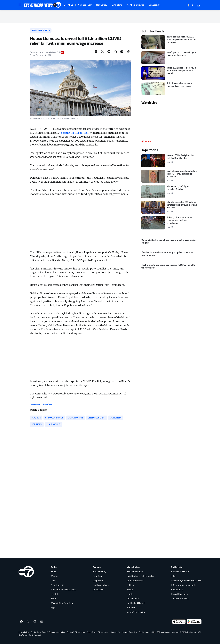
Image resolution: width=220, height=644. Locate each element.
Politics (130, 585)
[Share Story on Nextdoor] (115, 52)
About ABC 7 (177, 590)
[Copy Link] (128, 52)
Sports (130, 594)
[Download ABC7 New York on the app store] (179, 622)
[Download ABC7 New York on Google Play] (194, 622)
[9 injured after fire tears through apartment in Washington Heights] (169, 241)
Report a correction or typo (41, 404)
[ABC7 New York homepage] (43, 5)
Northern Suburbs (135, 5)
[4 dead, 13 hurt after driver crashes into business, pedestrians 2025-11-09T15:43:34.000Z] (169, 223)
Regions (97, 567)
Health (130, 590)
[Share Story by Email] (122, 52)
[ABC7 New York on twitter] (28, 622)
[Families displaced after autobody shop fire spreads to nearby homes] (169, 255)
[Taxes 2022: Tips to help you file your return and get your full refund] (169, 73)
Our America (133, 599)
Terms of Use (115, 632)
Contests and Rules (180, 599)
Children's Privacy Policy (76, 632)
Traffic (54, 581)
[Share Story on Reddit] (109, 52)
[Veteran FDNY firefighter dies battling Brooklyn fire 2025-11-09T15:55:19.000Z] (169, 161)
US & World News (135, 581)
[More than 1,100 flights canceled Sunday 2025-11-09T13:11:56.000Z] (169, 192)
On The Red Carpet (136, 603)
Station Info (177, 567)
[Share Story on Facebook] (96, 52)
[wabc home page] (26, 572)
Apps (53, 608)
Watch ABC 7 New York (62, 603)
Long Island (117, 5)
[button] (20, 5)
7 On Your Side (58, 585)
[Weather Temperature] (183, 5)
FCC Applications (164, 632)
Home (53, 572)
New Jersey (102, 5)
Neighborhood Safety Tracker (140, 576)
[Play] (169, 123)
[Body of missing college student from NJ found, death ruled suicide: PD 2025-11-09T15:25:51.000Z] (169, 176)
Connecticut (154, 5)
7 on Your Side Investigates (63, 590)
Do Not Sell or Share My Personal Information (48, 632)
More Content (134, 567)
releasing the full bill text (74, 133)
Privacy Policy (24, 632)
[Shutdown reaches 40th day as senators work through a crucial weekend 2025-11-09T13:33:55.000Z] (169, 207)
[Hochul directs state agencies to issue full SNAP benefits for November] (169, 268)
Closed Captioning (180, 594)
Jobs (173, 576)
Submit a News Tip (180, 572)
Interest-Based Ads (130, 632)
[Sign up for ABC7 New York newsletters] (42, 622)
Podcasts (131, 608)
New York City (85, 5)
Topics (54, 567)
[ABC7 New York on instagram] (35, 622)
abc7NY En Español (136, 612)
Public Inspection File (147, 632)
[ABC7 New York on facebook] (21, 622)
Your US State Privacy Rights (98, 632)
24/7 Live (69, 5)
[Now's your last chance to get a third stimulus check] (169, 58)
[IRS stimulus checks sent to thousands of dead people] (169, 89)
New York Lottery (135, 572)
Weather (55, 576)
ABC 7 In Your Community (183, 585)
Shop (53, 599)
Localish (54, 594)
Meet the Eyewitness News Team (186, 581)
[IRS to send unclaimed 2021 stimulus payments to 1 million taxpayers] (169, 42)
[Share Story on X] (102, 52)
